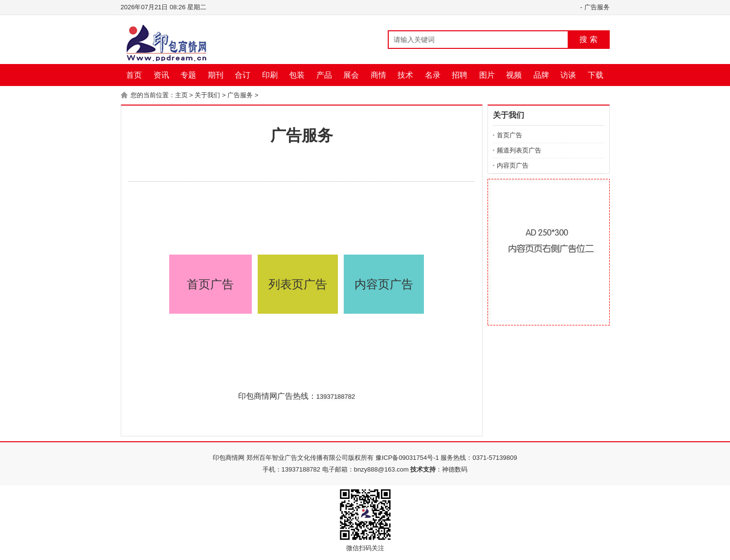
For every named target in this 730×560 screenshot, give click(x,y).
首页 (134, 75)
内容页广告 (384, 284)
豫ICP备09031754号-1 (407, 458)
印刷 (270, 75)
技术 (405, 75)
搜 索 (588, 39)
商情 (378, 75)
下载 (596, 75)
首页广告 (210, 284)
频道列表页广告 (519, 150)
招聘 (460, 75)
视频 (514, 75)
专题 (188, 75)
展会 (351, 75)
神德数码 (455, 469)
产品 (324, 75)
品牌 (541, 75)
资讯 (161, 75)
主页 (181, 95)
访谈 (568, 75)
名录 (433, 75)
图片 (487, 75)
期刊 (216, 75)
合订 (243, 75)
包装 (297, 75)
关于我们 (207, 95)
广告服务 (597, 7)
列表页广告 (298, 284)
